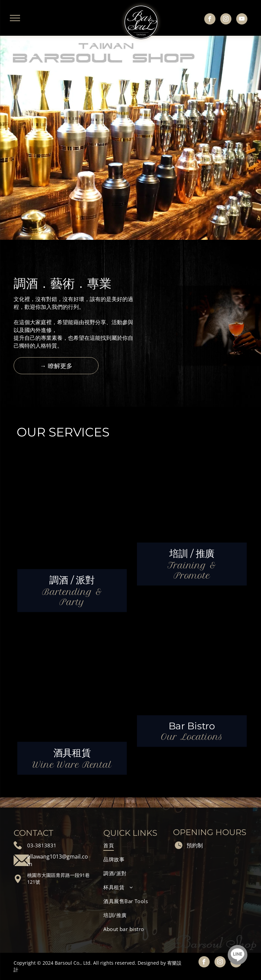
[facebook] (210, 20)
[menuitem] (134, 845)
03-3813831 (42, 845)
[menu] (15, 18)
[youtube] (242, 20)
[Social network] (238, 956)
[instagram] (226, 20)
